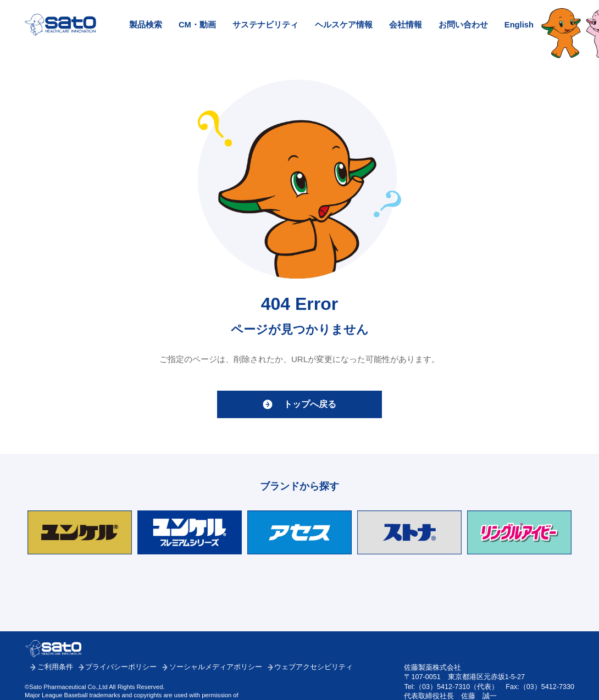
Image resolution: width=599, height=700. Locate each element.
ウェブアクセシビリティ (314, 667)
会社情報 (406, 25)
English (519, 25)
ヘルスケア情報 (344, 25)
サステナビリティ (265, 25)
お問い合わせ (463, 25)
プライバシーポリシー (121, 667)
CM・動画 (197, 25)
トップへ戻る (310, 404)
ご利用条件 (55, 667)
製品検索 (146, 25)
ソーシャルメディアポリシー (216, 667)
